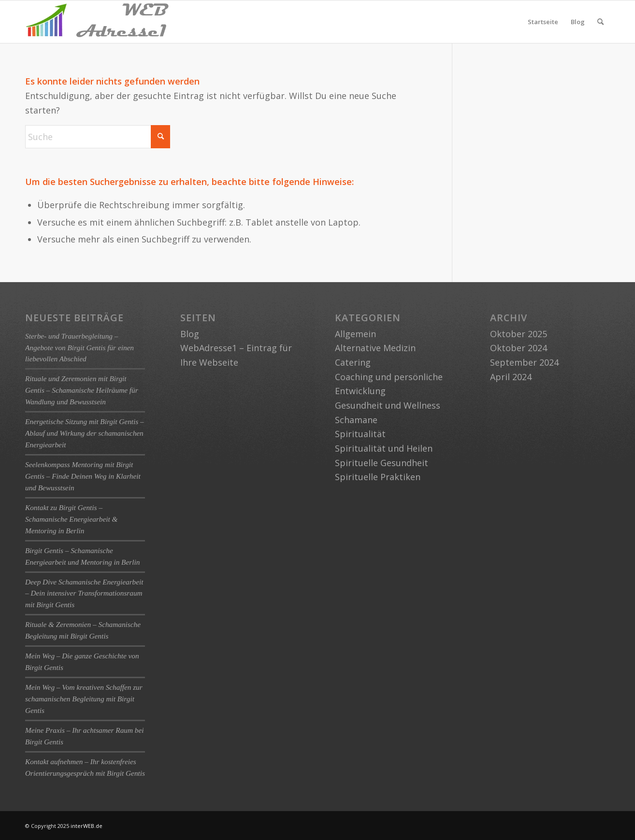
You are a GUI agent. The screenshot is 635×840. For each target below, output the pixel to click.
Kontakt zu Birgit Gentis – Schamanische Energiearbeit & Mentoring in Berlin (71, 519)
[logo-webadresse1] (98, 22)
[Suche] (600, 22)
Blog (578, 22)
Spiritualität (360, 434)
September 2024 (524, 362)
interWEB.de (87, 826)
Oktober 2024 (519, 348)
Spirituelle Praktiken (378, 477)
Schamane (356, 420)
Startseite (543, 22)
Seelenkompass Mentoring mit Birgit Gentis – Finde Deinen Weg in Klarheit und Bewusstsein (83, 476)
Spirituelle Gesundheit (382, 463)
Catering (353, 362)
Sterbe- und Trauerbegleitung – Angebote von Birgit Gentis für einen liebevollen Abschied (79, 348)
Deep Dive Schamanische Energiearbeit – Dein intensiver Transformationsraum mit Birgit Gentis (84, 593)
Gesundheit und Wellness (388, 405)
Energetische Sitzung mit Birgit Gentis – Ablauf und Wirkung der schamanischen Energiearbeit (85, 433)
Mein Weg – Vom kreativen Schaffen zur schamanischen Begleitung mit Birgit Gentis (84, 699)
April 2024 (511, 377)
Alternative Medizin (375, 348)
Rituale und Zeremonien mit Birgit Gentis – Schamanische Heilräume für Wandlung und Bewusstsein (82, 390)
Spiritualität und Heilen (384, 448)
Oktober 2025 (519, 334)
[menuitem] (600, 22)
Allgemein (355, 334)
